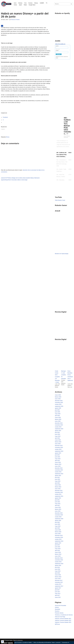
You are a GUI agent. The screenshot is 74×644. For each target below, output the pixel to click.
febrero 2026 (58, 397)
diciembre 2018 (59, 558)
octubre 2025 (58, 404)
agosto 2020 (58, 521)
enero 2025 (58, 421)
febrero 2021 (58, 509)
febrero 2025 (58, 419)
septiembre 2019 (59, 541)
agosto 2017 (58, 588)
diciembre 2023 (59, 446)
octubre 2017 (58, 584)
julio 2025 (57, 410)
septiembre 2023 (59, 451)
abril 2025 (57, 416)
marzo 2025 (58, 418)
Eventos (30, 3)
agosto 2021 (58, 498)
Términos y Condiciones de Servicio (64, 615)
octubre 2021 (58, 494)
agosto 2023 (58, 453)
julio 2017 (57, 590)
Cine (25, 3)
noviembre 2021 (59, 492)
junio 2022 (57, 479)
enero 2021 (58, 511)
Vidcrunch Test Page (60, 617)
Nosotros (57, 611)
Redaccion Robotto (15, 20)
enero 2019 (58, 556)
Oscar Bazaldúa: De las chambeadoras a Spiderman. (70, 377)
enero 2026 (58, 399)
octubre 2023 (58, 449)
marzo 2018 (58, 575)
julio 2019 (57, 545)
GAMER (42, 3)
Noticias (20, 3)
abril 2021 (57, 506)
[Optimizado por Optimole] (2, 642)
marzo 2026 (58, 395)
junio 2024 (57, 434)
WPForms (57, 624)
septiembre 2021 (59, 496)
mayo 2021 (58, 504)
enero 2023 (58, 466)
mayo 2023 (58, 459)
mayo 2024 (58, 436)
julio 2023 (57, 455)
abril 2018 (57, 573)
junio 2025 (57, 412)
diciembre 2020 (59, 513)
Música (36, 3)
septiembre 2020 (59, 519)
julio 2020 (57, 522)
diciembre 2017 (59, 580)
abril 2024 (57, 438)
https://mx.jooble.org (60, 44)
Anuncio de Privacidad (60, 606)
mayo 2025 (58, 414)
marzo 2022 (58, 485)
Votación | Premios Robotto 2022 (63, 620)
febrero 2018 (58, 577)
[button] (64, 155)
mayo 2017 (58, 594)
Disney (8, 137)
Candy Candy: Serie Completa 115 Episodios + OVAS (57, 377)
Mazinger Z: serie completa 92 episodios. (64, 375)
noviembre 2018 (59, 560)
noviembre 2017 (59, 582)
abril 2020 (57, 528)
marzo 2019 (58, 552)
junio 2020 (57, 524)
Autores (57, 607)
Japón (20, 5)
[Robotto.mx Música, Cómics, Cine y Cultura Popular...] (6, 4)
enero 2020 (58, 534)
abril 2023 (57, 461)
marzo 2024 (58, 440)
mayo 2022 (58, 481)
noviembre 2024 (59, 425)
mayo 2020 (58, 526)
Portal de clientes (59, 613)
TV (47, 3)
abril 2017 (57, 595)
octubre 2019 (58, 539)
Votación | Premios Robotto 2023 (63, 622)
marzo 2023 (58, 462)
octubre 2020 (58, 517)
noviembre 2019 (59, 537)
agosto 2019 (58, 543)
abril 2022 (57, 483)
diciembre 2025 (59, 401)
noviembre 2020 (59, 515)
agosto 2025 (58, 408)
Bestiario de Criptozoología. (62, 254)
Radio (25, 5)
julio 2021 (57, 500)
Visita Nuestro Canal (60, 200)
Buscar (59, 54)
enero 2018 (58, 579)
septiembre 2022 (59, 474)
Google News (32, 5)
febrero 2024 (58, 442)
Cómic (15, 5)
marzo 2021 (58, 507)
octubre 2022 (58, 472)
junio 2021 (57, 502)
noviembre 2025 (59, 402)
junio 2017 (57, 592)
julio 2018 (57, 567)
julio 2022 (57, 477)
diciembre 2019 (59, 535)
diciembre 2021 (59, 491)
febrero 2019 (58, 554)
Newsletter (58, 609)
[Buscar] (62, 4)
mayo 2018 (58, 571)
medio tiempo (58, 49)
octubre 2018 (58, 562)
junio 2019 (57, 547)
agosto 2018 (58, 565)
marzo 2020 (58, 530)
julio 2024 (57, 432)
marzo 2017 (58, 597)
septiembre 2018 (59, 564)
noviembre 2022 (59, 470)
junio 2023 (57, 457)
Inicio (15, 3)
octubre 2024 (58, 427)
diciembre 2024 (59, 423)
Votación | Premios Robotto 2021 (63, 619)
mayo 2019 (58, 549)
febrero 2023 (58, 464)
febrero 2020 (58, 532)
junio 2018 (57, 569)
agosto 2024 (58, 431)
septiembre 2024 (59, 429)
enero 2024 (58, 444)
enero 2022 (58, 489)
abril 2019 (57, 551)
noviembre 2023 (59, 447)
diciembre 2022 (59, 468)
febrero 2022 (58, 487)
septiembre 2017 (59, 586)
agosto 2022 (58, 476)
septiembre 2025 (59, 406)
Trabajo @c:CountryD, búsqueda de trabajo (62, 57)
